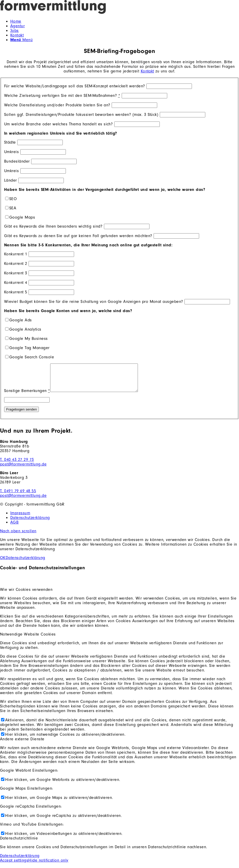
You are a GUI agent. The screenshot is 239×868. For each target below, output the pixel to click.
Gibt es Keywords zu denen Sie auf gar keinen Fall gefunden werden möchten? (78, 236)
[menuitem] (125, 21)
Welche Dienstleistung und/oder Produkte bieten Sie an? (57, 105)
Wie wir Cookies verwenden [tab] (26, 595)
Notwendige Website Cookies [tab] (28, 640)
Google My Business (29, 339)
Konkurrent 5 (16, 292)
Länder (11, 180)
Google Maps (22, 217)
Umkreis (11, 152)
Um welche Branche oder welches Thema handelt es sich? (58, 124)
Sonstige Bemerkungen (27, 396)
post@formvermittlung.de (23, 470)
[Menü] (21, 40)
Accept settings (14, 866)
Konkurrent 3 (16, 273)
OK (3, 563)
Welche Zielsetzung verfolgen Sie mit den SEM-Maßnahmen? (62, 96)
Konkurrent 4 (16, 283)
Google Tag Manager (29, 348)
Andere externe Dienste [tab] (22, 744)
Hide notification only (48, 866)
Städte (10, 142)
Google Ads (21, 320)
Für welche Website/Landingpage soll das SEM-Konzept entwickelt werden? (75, 86)
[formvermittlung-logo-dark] (106, 13)
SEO (13, 199)
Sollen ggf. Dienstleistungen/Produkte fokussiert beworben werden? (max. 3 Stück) (81, 115)
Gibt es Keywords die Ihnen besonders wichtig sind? (53, 226)
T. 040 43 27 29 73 (17, 465)
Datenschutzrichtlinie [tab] (19, 844)
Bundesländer (17, 161)
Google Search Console (32, 357)
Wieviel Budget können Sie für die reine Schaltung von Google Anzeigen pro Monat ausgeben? (94, 302)
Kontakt (147, 71)
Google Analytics (25, 329)
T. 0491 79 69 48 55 (18, 496)
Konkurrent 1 (16, 254)
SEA (13, 208)
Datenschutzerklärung (25, 563)
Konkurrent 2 (16, 264)
